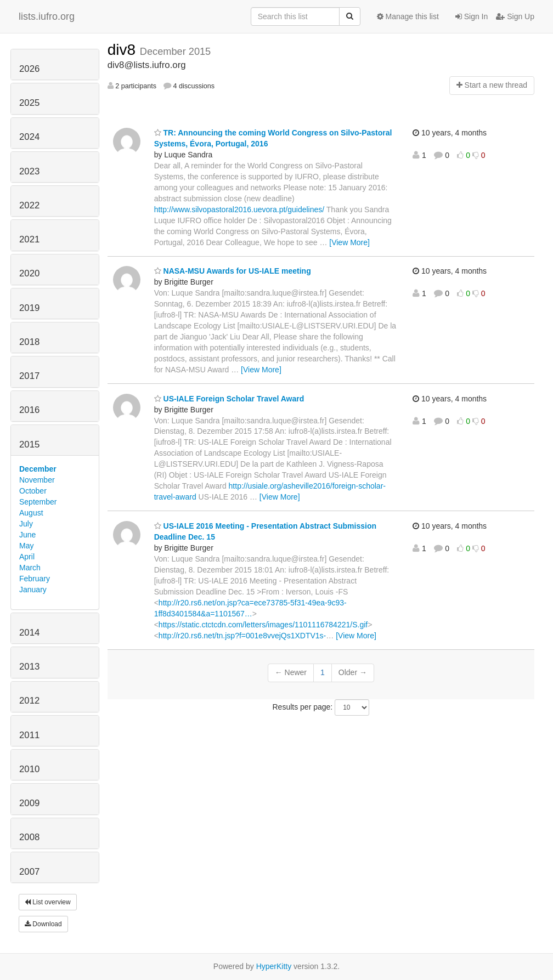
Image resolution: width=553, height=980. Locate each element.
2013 (29, 667)
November (37, 480)
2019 (29, 308)
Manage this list (408, 16)
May (26, 546)
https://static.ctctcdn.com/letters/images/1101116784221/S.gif (263, 625)
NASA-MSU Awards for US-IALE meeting (233, 271)
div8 (124, 50)
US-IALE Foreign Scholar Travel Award (229, 399)
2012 (29, 701)
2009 (29, 803)
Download (43, 924)
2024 (29, 137)
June (27, 535)
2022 (29, 205)
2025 (29, 103)
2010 (29, 769)
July (26, 524)
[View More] (349, 242)
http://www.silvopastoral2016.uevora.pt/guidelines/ (239, 209)
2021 (29, 239)
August (31, 513)
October (33, 491)
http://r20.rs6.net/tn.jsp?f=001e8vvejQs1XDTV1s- (242, 636)
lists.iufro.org (47, 16)
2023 (29, 171)
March (30, 568)
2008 (29, 837)
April (27, 557)
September (38, 502)
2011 (29, 735)
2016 (29, 410)
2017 (29, 376)
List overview (48, 902)
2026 (29, 69)
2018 (29, 342)
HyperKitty (274, 966)
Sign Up (515, 16)
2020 (29, 273)
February (35, 579)
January (33, 590)
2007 (29, 872)
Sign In (472, 16)
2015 (29, 444)
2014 (29, 633)
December (38, 469)
